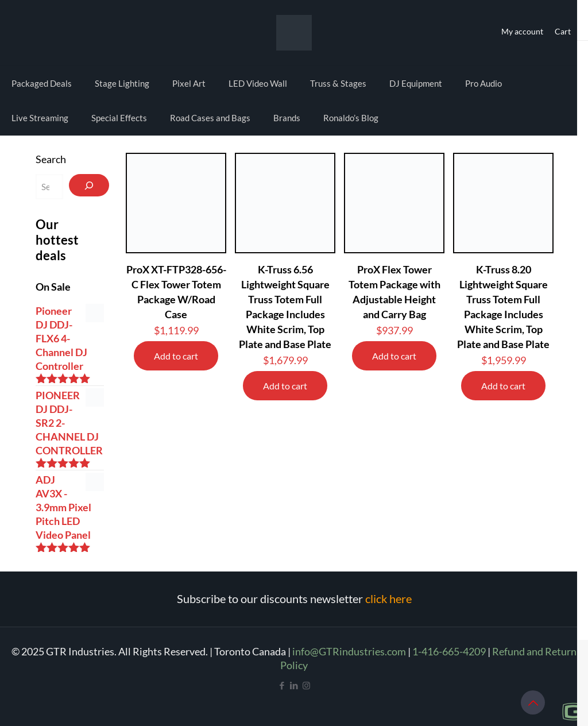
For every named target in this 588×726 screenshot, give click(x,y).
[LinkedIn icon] (294, 685)
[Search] (89, 185)
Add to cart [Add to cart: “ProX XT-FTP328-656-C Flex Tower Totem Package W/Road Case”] (176, 356)
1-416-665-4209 (449, 651)
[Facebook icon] (282, 685)
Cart (563, 31)
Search (51, 159)
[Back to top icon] (533, 702)
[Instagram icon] (306, 685)
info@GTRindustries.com (349, 651)
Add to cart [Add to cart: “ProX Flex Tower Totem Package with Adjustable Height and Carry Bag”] (394, 356)
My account (522, 31)
